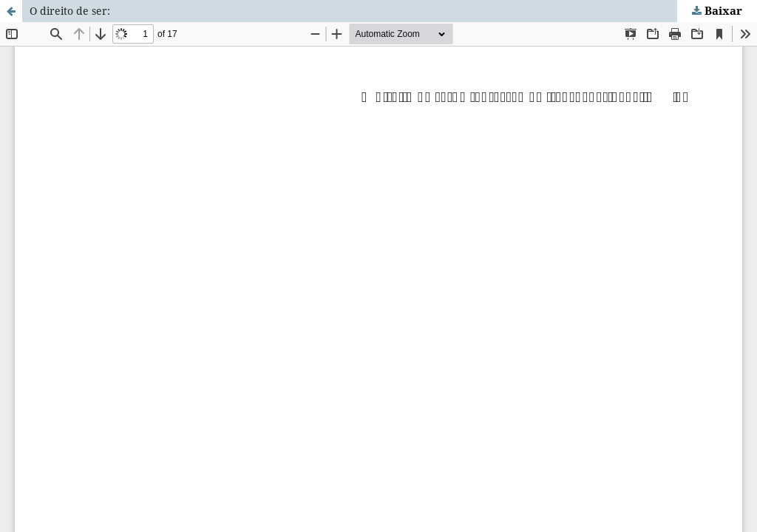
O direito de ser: (70, 11)
